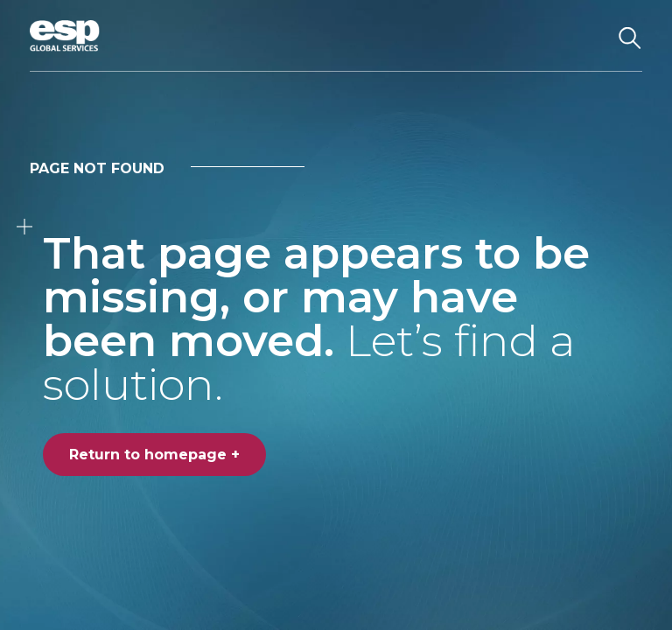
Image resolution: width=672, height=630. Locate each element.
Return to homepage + (154, 455)
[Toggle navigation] (585, 36)
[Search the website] (630, 36)
